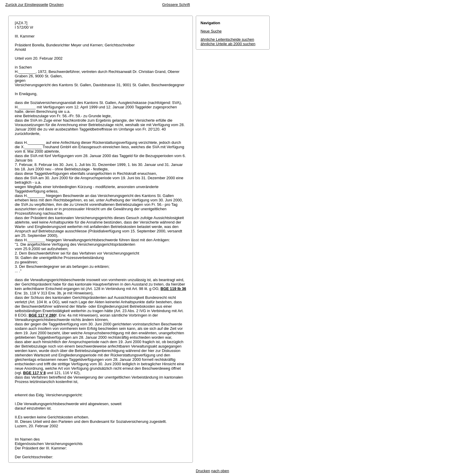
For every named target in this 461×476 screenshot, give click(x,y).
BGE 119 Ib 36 (174, 289)
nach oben (220, 471)
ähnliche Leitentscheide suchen (227, 39)
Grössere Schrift (176, 5)
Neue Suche (211, 31)
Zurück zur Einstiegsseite (27, 5)
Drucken (56, 5)
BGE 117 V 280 (42, 315)
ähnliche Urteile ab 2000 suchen (228, 44)
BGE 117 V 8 (34, 373)
